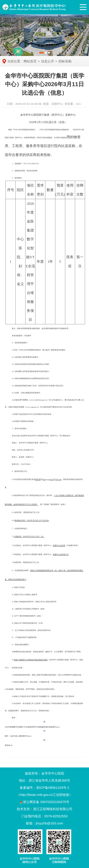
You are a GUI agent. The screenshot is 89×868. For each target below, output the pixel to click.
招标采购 (65, 61)
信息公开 (48, 61)
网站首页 (30, 61)
